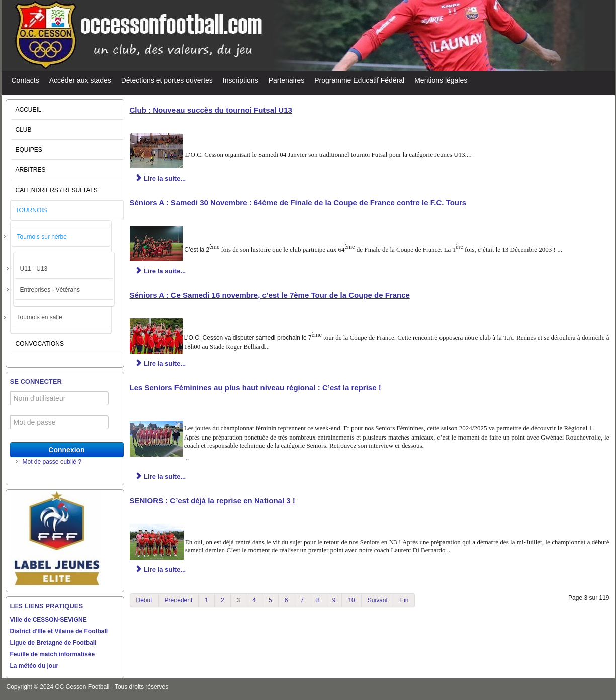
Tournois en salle (40, 317)
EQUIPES (29, 150)
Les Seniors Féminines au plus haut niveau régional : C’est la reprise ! (255, 387)
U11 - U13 (34, 269)
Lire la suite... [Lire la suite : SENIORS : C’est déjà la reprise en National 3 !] (161, 570)
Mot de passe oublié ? (52, 462)
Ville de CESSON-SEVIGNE (49, 620)
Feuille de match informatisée (53, 654)
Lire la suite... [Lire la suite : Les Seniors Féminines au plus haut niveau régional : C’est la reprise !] (161, 476)
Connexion (66, 450)
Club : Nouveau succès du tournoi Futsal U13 (211, 110)
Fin (405, 600)
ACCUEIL (29, 110)
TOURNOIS (31, 210)
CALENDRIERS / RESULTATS (57, 190)
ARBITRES (31, 170)
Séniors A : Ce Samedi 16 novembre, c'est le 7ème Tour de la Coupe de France (270, 295)
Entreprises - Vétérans (50, 290)
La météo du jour (34, 666)
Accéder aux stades (80, 80)
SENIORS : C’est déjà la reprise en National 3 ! (212, 501)
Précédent (179, 600)
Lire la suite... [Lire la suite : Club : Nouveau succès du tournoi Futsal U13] (161, 178)
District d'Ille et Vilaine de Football (59, 631)
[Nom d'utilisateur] (60, 398)
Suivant (378, 600)
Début (144, 600)
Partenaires (287, 80)
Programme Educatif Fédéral (359, 80)
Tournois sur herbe (42, 237)
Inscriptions (241, 80)
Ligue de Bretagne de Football (53, 643)
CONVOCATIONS (40, 344)
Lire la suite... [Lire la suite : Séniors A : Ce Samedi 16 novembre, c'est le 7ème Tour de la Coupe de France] (161, 363)
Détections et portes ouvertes (167, 80)
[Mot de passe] (60, 422)
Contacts (25, 80)
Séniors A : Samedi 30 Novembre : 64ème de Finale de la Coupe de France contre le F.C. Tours (298, 202)
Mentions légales (441, 80)
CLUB (24, 130)
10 (351, 600)
